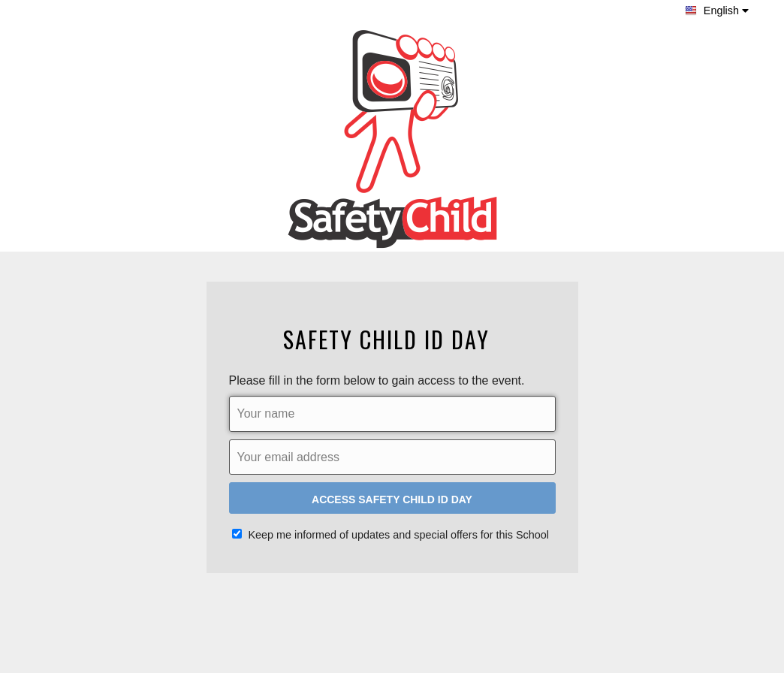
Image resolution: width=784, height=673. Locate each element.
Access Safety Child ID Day (392, 499)
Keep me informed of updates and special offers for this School (391, 535)
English (717, 11)
